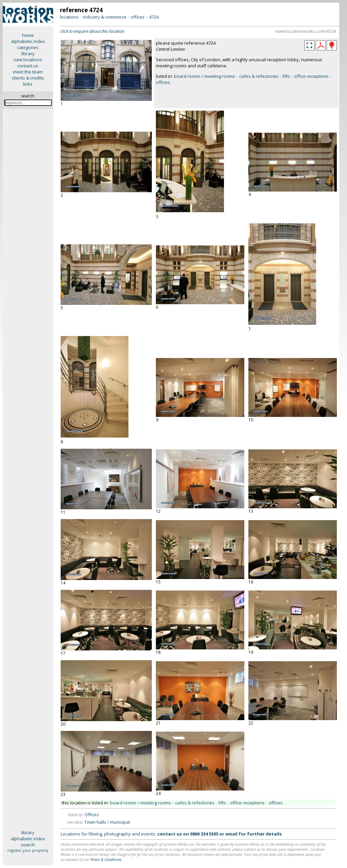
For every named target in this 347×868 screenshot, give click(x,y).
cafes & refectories (259, 76)
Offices (92, 815)
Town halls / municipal (107, 822)
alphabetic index (28, 41)
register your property (28, 850)
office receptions (311, 76)
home (28, 35)
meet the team (28, 72)
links (28, 84)
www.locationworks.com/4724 (305, 31)
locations (69, 17)
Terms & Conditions (106, 859)
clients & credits (28, 78)
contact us (28, 66)
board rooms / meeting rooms (205, 76)
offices (138, 17)
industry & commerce (105, 17)
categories (28, 47)
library (28, 53)
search (28, 845)
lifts (286, 76)
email (231, 834)
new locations (28, 60)
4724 (154, 17)
